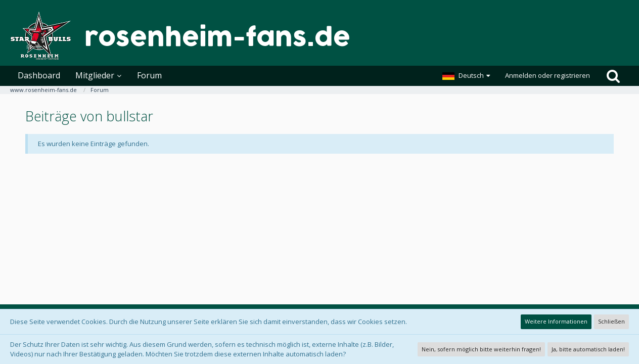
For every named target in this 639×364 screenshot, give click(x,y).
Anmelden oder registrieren (547, 75)
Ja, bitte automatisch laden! (588, 349)
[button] (466, 76)
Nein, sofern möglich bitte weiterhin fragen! (481, 349)
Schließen (611, 321)
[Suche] (613, 76)
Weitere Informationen (556, 321)
